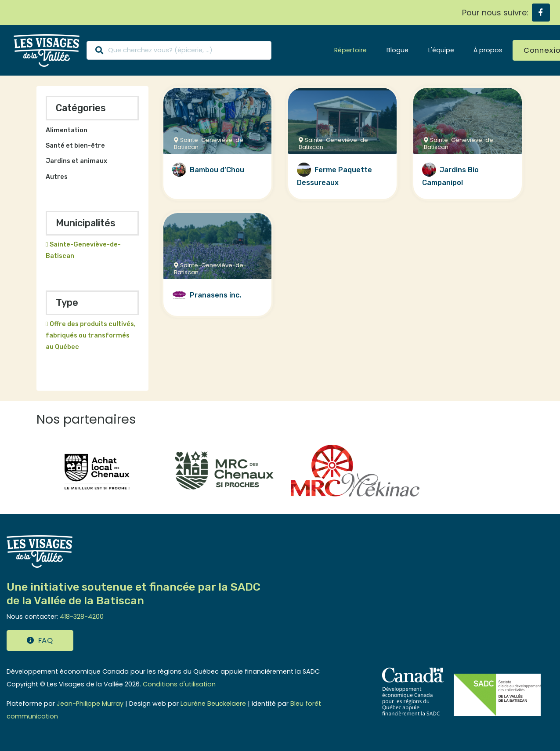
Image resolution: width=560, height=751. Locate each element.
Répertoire (350, 50)
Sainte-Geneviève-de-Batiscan (83, 250)
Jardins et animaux (76, 161)
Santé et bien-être (75, 146)
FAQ (40, 640)
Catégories (81, 108)
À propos (488, 50)
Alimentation (67, 130)
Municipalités (86, 223)
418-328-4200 (82, 617)
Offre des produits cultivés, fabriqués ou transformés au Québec (91, 336)
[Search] (179, 50)
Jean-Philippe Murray (90, 704)
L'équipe (441, 50)
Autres (57, 177)
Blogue (397, 50)
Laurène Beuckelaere (213, 704)
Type (67, 303)
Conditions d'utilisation (179, 684)
